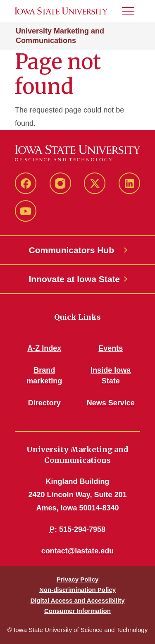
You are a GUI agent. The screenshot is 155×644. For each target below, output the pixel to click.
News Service (111, 403)
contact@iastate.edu (78, 551)
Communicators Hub (72, 250)
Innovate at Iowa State (75, 279)
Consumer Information (77, 611)
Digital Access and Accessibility (77, 600)
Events (111, 348)
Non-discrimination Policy (77, 590)
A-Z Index (44, 348)
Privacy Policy (78, 579)
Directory (44, 403)
